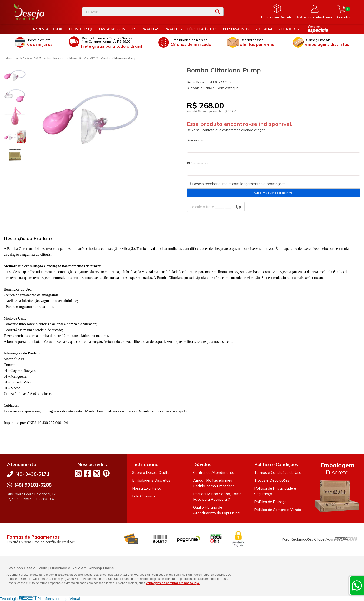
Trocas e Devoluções (272, 480)
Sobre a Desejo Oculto (151, 472)
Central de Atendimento (214, 472)
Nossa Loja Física (147, 488)
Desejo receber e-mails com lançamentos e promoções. (239, 184)
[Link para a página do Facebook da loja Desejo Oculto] (88, 474)
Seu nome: (195, 140)
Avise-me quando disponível (273, 193)
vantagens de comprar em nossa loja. (173, 583)
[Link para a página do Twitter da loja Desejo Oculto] (97, 474)
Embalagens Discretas (151, 480)
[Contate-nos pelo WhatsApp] (357, 585)
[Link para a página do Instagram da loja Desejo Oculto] (78, 474)
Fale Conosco (143, 496)
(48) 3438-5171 (32, 474)
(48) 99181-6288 (33, 485)
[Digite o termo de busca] (147, 12)
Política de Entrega (270, 502)
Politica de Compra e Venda (278, 510)
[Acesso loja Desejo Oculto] (315, 12)
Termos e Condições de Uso (278, 472)
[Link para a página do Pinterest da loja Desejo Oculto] (106, 473)
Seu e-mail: (198, 163)
